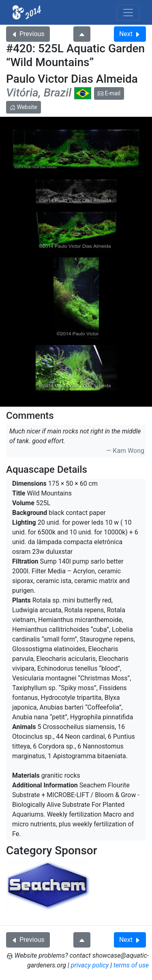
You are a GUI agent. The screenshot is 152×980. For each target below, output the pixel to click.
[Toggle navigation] (128, 13)
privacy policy (90, 965)
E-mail (109, 93)
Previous (28, 34)
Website (24, 107)
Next (130, 34)
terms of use (131, 965)
